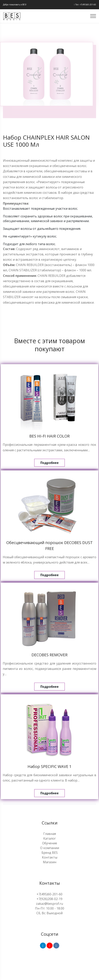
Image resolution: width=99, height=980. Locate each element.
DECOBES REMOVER (49, 655)
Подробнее (49, 463)
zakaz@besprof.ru (49, 904)
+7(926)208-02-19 (49, 899)
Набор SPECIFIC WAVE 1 (49, 766)
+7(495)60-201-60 (49, 894)
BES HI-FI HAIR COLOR (49, 436)
